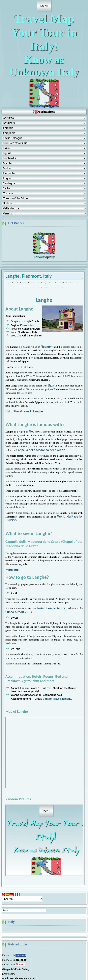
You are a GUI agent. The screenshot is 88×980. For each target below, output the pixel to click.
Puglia (7, 151)
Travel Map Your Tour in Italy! (44, 26)
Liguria (7, 126)
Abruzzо (8, 91)
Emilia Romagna (13, 111)
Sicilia (7, 161)
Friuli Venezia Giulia (15, 116)
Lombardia (9, 131)
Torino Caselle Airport (52, 581)
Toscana (8, 166)
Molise (7, 141)
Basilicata (9, 96)
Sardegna (9, 156)
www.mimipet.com (65, 969)
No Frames (46, 726)
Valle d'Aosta (11, 181)
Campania (9, 106)
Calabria (8, 101)
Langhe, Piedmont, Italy (28, 249)
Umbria (7, 176)
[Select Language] (22, 872)
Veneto (8, 187)
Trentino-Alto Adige (15, 171)
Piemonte (9, 146)
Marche (8, 136)
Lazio (6, 121)
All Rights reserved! (44, 964)
